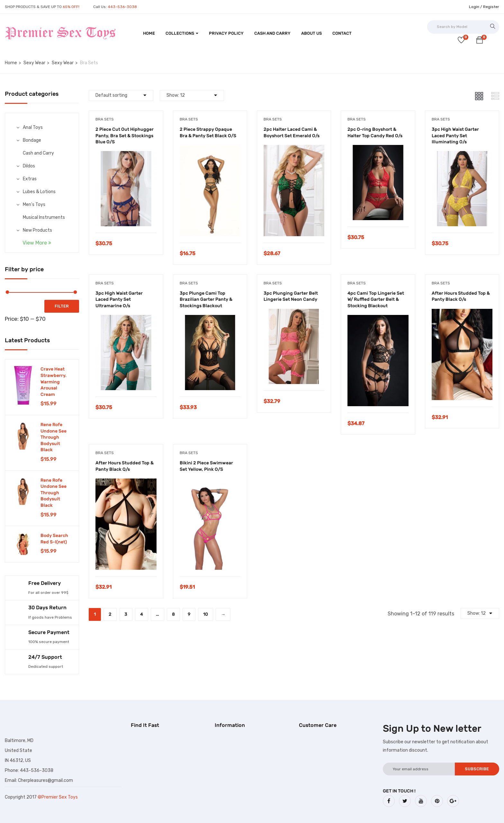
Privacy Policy (226, 33)
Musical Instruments (44, 217)
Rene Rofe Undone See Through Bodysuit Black (54, 437)
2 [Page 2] (110, 614)
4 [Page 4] (142, 614)
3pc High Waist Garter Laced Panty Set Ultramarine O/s (119, 300)
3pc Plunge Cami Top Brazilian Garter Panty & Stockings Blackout (206, 300)
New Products (37, 230)
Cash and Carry (272, 33)
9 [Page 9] (189, 614)
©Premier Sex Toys (58, 797)
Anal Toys (33, 127)
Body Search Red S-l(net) (54, 539)
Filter (62, 306)
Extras (30, 179)
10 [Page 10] (206, 614)
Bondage (32, 140)
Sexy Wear (34, 63)
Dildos (29, 166)
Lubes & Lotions (39, 192)
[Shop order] (121, 95)
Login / (476, 7)
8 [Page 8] (173, 614)
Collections (182, 33)
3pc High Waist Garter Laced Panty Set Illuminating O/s (455, 136)
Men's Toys (34, 205)
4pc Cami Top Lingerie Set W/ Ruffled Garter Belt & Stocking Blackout (376, 300)
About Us (311, 33)
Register (491, 7)
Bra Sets (105, 119)
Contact (342, 33)
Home (149, 33)
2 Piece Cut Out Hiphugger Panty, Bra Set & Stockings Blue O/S (125, 136)
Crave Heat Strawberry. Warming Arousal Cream (54, 382)
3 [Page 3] (126, 614)
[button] (480, 41)
